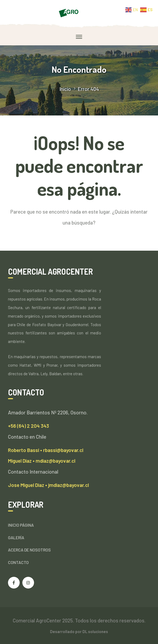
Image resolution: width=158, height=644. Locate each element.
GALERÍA (16, 537)
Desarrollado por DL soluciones (79, 631)
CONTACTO (18, 562)
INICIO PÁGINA (21, 525)
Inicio (65, 89)
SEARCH (142, 243)
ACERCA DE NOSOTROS (29, 550)
